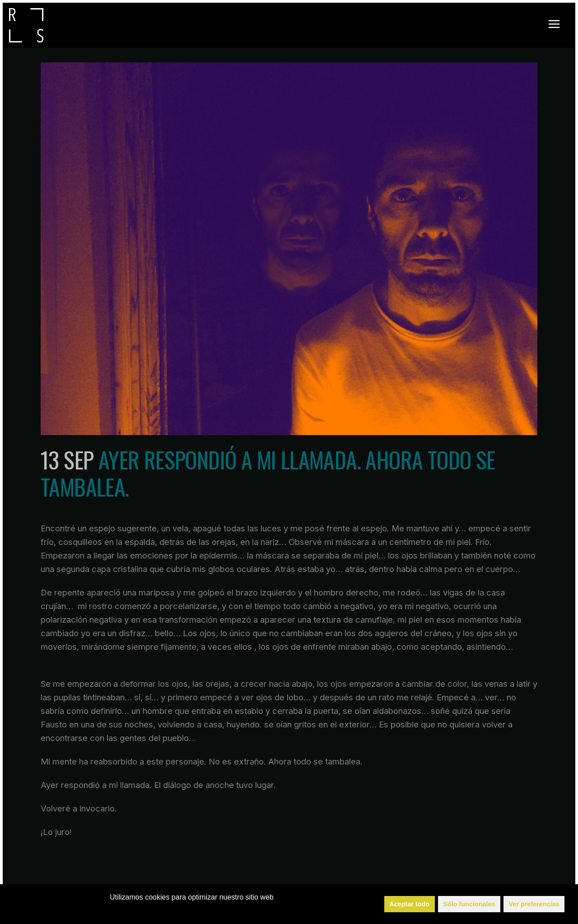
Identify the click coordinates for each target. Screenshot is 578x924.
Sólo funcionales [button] (469, 904)
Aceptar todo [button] (409, 904)
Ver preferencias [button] (534, 904)
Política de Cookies (196, 909)
